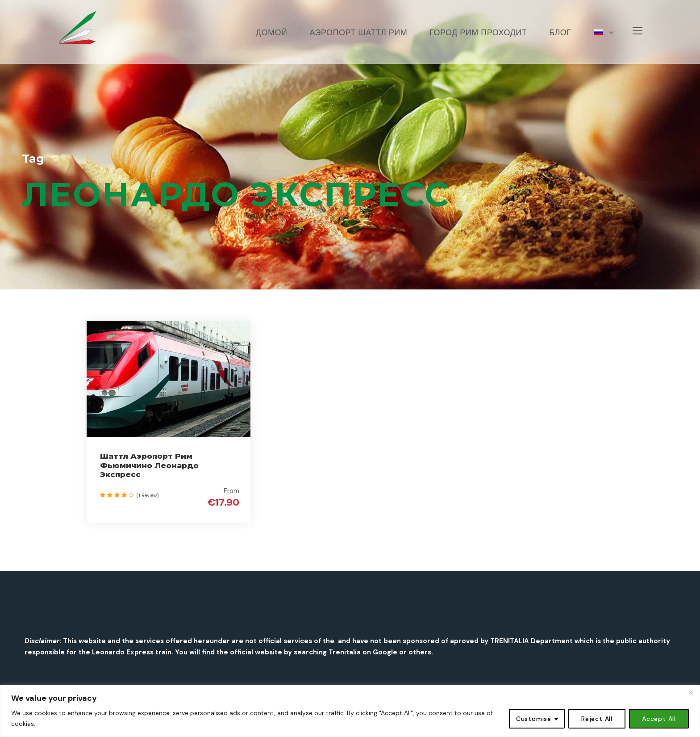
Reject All (597, 719)
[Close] (691, 692)
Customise (534, 719)
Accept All (659, 719)
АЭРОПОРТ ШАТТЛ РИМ (358, 33)
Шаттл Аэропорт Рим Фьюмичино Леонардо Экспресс (149, 465)
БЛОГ (560, 33)
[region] (350, 711)
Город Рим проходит (478, 33)
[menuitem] (604, 45)
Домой (272, 33)
